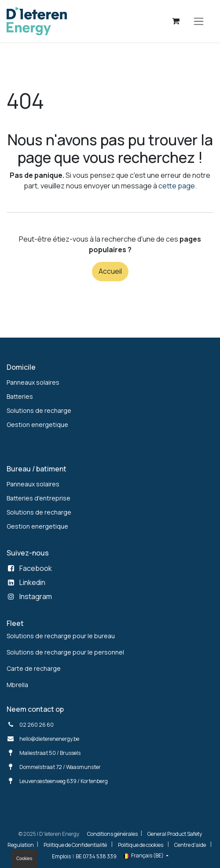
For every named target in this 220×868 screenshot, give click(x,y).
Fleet (15, 623)
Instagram (36, 596)
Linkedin (32, 582)
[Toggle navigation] (199, 21)
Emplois (61, 856)
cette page (177, 186)
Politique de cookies (141, 845)
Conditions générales (112, 834)
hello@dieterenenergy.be (49, 739)
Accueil (110, 271)
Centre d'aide (190, 845)
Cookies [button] (24, 859)
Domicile (21, 367)
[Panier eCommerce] (176, 21)
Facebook (36, 568)
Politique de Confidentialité (75, 845)
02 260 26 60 (37, 725)
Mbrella (17, 685)
